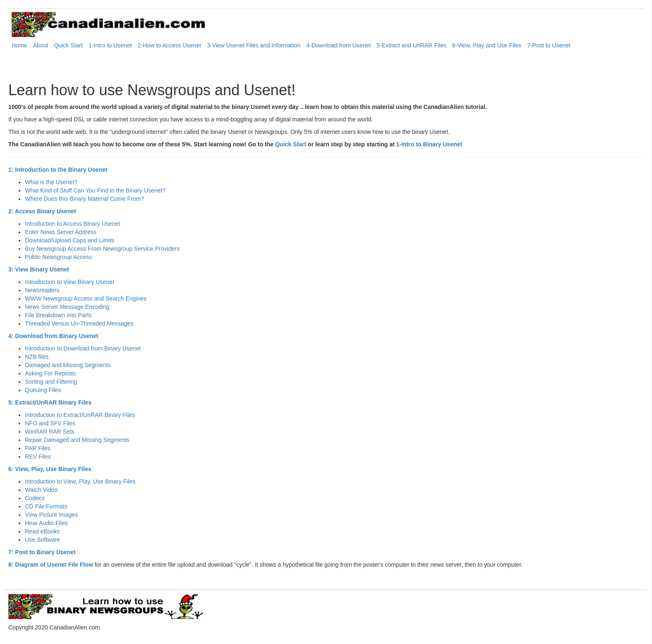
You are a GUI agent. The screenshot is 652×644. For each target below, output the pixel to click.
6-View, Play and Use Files (487, 45)
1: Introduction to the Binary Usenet (58, 170)
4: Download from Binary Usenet (53, 336)
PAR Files (38, 448)
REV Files (38, 456)
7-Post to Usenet (549, 45)
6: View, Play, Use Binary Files (50, 469)
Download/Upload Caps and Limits (70, 240)
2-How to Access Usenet (169, 45)
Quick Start (68, 45)
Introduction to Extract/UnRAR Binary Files (80, 415)
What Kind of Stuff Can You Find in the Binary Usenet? (95, 190)
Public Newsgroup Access (58, 257)
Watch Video (41, 490)
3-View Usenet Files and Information (253, 45)
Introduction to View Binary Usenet (70, 282)
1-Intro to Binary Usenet (429, 144)
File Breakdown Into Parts (58, 315)
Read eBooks (42, 531)
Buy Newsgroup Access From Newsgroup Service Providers (102, 249)
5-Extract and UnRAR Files (412, 45)
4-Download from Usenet (339, 45)
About (41, 45)
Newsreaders (42, 290)
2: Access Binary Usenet (42, 211)
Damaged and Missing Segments (68, 365)
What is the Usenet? (51, 182)
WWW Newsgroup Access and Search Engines (86, 299)
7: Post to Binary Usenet (42, 552)
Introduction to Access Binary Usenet (73, 224)
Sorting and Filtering (51, 382)
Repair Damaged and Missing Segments (77, 440)
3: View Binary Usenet (39, 269)
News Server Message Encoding (67, 307)
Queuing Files (43, 390)
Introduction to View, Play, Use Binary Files (80, 481)
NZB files (37, 357)
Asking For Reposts (50, 373)
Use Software (42, 540)
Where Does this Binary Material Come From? (84, 199)
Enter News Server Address (61, 232)
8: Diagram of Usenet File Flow (51, 565)
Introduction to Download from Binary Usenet (83, 348)
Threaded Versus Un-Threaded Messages (79, 323)
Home (19, 45)
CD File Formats (46, 506)
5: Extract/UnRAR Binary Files (50, 402)
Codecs (35, 498)
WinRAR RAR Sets (50, 432)
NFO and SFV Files (50, 423)
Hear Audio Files (46, 523)
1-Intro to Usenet (110, 45)
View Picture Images (51, 515)
